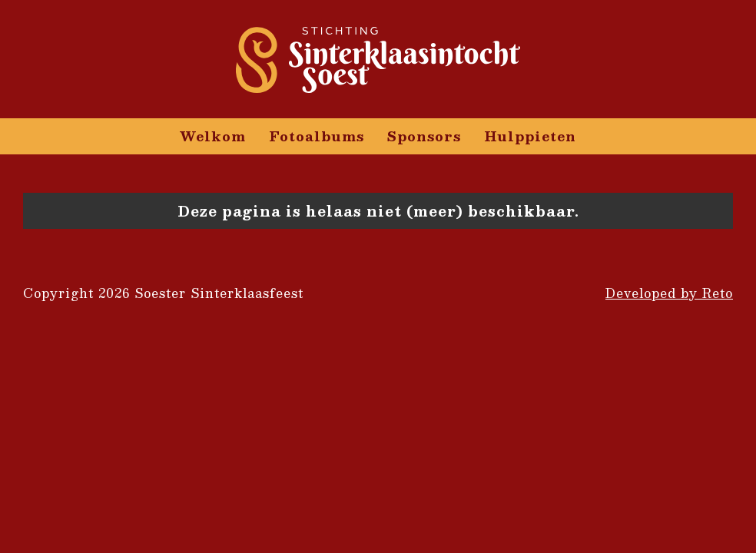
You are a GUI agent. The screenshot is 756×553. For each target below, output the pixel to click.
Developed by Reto (669, 293)
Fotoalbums (317, 136)
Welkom (213, 136)
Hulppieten (530, 136)
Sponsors (424, 136)
